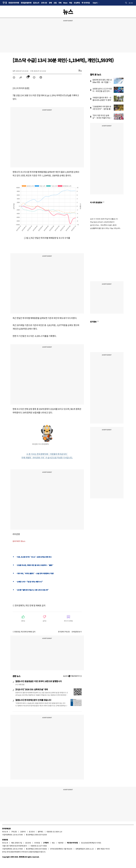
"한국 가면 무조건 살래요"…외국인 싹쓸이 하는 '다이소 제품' (101, 118)
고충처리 (23, 832)
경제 (50, 3)
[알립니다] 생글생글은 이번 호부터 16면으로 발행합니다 (39, 681)
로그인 (131, 3)
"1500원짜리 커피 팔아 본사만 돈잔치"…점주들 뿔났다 (102, 109)
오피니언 (44, 3)
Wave (65, 3)
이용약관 (61, 843)
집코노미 (36, 3)
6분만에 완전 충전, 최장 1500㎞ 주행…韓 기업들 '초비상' (103, 82)
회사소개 (5, 832)
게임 (71, 3)
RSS (53, 843)
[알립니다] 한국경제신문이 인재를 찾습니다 (33, 700)
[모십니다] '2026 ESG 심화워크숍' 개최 (32, 689)
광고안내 (32, 832)
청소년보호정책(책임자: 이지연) (91, 843)
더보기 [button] (95, 3)
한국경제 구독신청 (64, 632)
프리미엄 (87, 3)
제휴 (13, 843)
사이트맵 (37, 843)
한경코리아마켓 (14, 3)
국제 (60, 3)
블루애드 (41, 832)
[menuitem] (14, 77)
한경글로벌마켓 (26, 3)
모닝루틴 (77, 3)
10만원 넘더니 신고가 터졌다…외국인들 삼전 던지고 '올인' (102, 91)
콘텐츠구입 (18, 843)
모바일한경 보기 (77, 632)
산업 (55, 3)
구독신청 (14, 832)
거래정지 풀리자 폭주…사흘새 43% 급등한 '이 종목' (102, 99)
